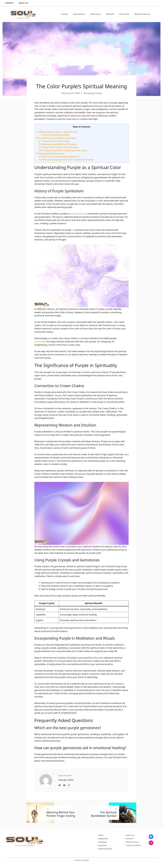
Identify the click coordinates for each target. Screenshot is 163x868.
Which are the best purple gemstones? (59, 157)
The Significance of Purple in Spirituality (56, 138)
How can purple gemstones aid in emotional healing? (66, 160)
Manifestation (142, 14)
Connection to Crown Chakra (54, 141)
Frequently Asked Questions (50, 153)
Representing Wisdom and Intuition (58, 144)
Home (65, 14)
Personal (124, 14)
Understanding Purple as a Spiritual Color (57, 132)
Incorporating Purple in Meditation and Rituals (63, 150)
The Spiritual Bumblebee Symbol (104, 814)
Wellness (96, 14)
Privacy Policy (133, 842)
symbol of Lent (79, 214)
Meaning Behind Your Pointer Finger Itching (61, 814)
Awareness (79, 14)
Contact (9, 3)
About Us (130, 835)
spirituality (40, 341)
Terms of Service (134, 845)
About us (24, 3)
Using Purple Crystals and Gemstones (59, 147)
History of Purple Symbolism (54, 135)
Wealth (110, 14)
